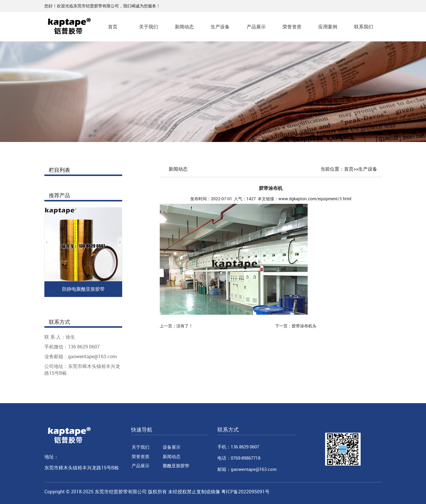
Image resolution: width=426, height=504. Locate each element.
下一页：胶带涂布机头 (296, 326)
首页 (113, 27)
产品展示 (256, 27)
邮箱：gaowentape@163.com (247, 469)
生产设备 (220, 27)
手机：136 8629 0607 (238, 447)
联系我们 (364, 27)
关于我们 (149, 27)
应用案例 (328, 27)
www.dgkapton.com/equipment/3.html (315, 199)
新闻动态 (184, 27)
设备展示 (172, 447)
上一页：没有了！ (176, 326)
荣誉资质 (292, 27)
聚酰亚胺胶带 (176, 466)
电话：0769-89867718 (239, 458)
